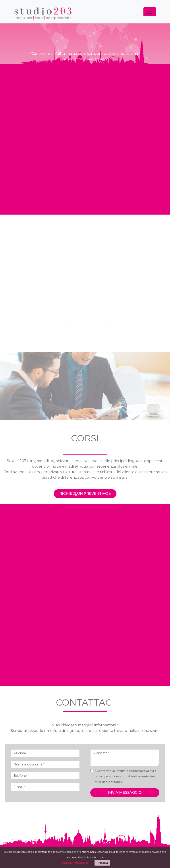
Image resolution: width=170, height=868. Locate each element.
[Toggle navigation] (150, 12)
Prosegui (102, 863)
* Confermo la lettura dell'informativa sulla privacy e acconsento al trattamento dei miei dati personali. (126, 776)
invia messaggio (125, 793)
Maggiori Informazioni (76, 863)
